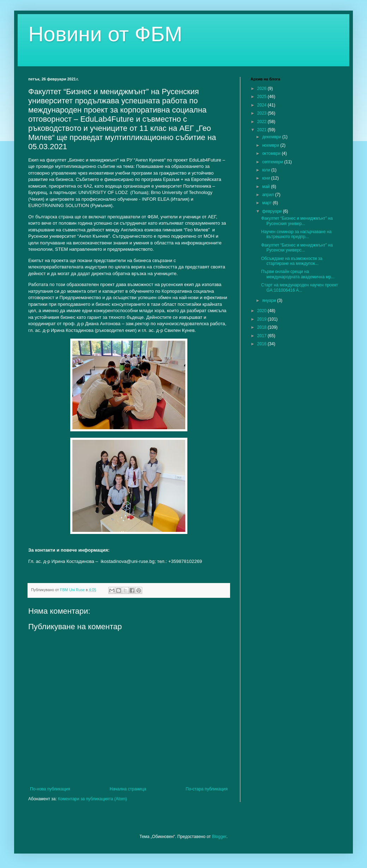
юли (267, 170)
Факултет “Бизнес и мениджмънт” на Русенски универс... (297, 248)
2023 (263, 113)
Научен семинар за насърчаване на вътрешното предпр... (296, 234)
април (269, 195)
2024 (263, 105)
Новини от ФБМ (105, 34)
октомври (272, 153)
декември (272, 137)
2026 (263, 89)
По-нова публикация (50, 789)
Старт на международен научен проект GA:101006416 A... (300, 287)
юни (267, 178)
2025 (263, 97)
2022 (263, 122)
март (267, 203)
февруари (273, 211)
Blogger (219, 837)
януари (270, 301)
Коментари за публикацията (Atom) (92, 799)
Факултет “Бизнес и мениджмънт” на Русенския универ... (297, 221)
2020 (263, 311)
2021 (263, 130)
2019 (263, 319)
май (267, 187)
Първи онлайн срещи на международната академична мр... (298, 274)
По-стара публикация (207, 789)
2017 (263, 336)
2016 (263, 344)
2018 (263, 327)
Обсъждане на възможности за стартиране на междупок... (292, 261)
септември (273, 162)
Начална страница (128, 789)
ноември (271, 145)
